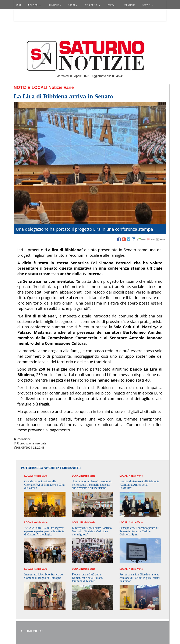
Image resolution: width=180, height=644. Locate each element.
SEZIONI (34, 5)
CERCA (112, 5)
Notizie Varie (61, 87)
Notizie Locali (31, 87)
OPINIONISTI (92, 5)
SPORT (73, 5)
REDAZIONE (129, 5)
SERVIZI (148, 5)
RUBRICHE (55, 5)
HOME (19, 5)
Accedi (22, 16)
